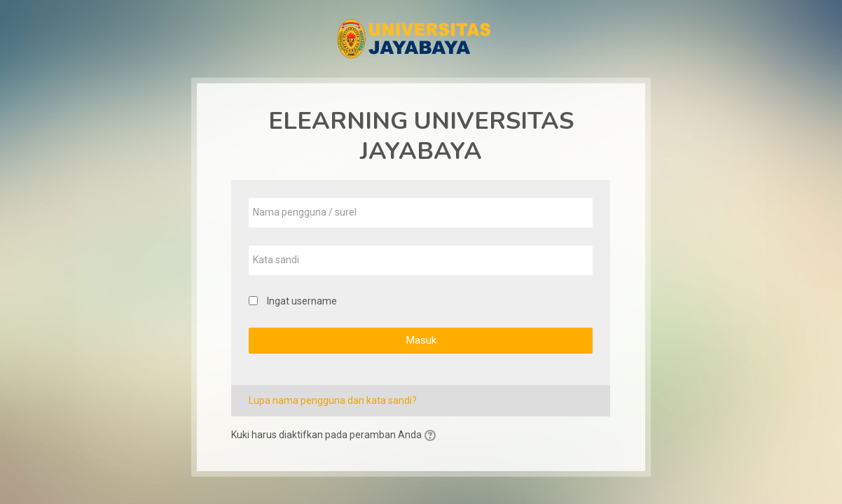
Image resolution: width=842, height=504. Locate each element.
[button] (432, 436)
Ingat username (302, 301)
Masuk (421, 340)
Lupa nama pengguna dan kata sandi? (333, 400)
